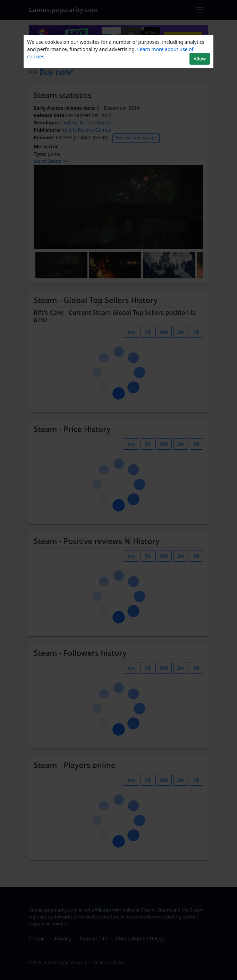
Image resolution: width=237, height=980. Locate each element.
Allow (200, 59)
